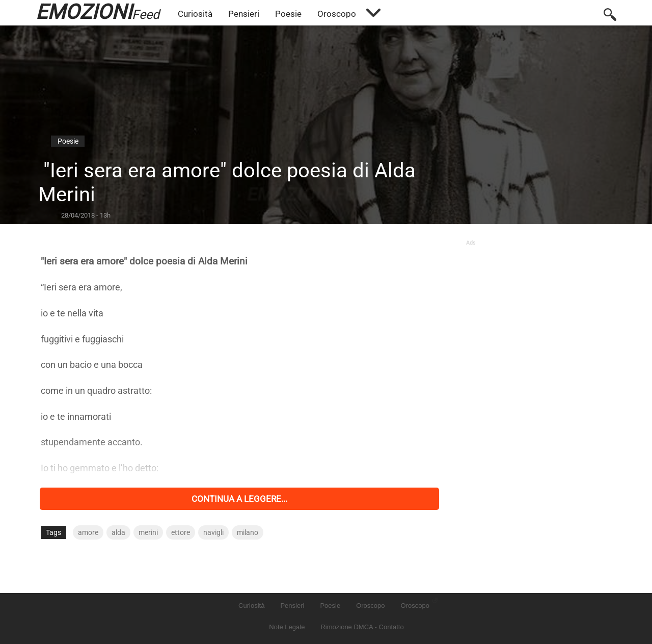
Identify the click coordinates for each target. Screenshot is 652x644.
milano (248, 532)
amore (88, 532)
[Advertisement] (539, 310)
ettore (181, 532)
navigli (213, 532)
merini (148, 532)
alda (118, 532)
